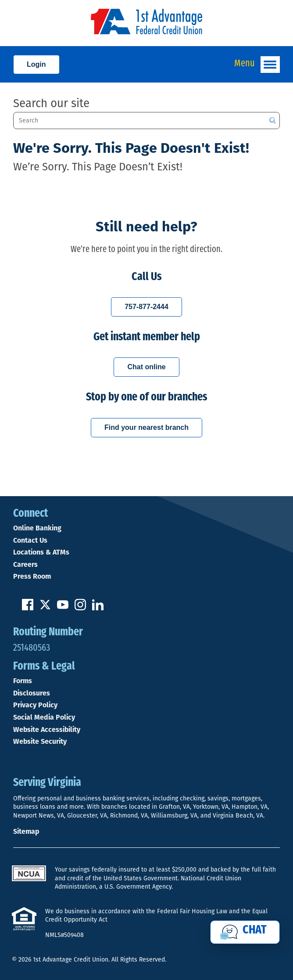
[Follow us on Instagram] (80, 609)
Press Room (32, 577)
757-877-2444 (146, 307)
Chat (255, 930)
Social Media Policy (44, 718)
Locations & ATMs (41, 553)
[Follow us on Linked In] (98, 609)
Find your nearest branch (146, 427)
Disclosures (32, 694)
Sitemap (26, 832)
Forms (23, 681)
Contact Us (30, 541)
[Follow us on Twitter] (45, 609)
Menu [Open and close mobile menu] (257, 65)
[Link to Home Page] (146, 23)
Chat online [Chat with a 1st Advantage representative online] (146, 367)
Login (36, 64)
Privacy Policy (35, 706)
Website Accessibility (47, 730)
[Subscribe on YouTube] (63, 609)
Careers (25, 565)
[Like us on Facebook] (28, 609)
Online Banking (37, 529)
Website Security (40, 742)
